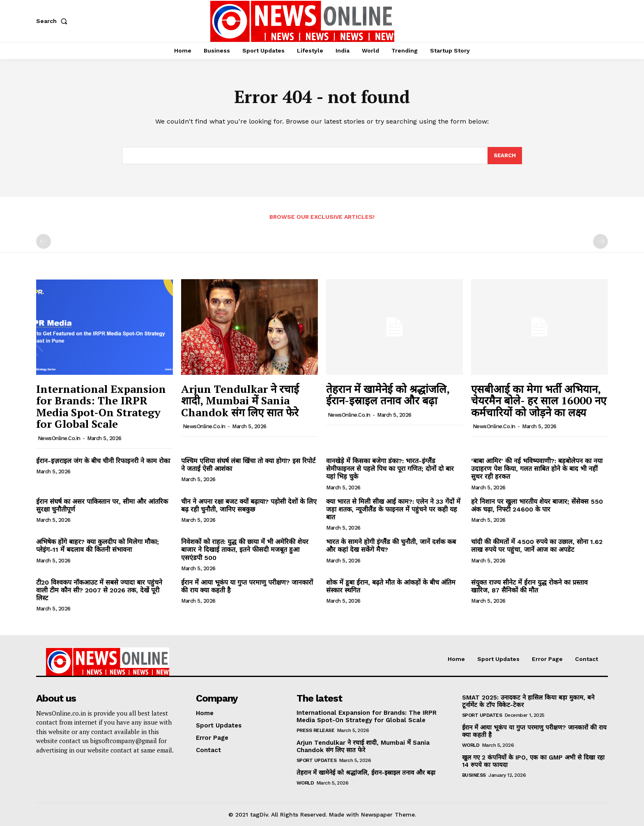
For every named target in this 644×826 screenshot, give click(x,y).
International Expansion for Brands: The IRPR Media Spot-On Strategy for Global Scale (101, 406)
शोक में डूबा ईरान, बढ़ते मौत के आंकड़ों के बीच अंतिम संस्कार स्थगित (391, 586)
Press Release (316, 730)
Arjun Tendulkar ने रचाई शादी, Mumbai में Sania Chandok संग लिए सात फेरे (240, 400)
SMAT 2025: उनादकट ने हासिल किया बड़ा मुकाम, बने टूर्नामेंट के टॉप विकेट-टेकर (528, 701)
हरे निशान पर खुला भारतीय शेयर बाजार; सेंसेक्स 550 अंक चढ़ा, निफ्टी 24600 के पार (537, 505)
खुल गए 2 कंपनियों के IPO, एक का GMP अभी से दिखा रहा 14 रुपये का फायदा (533, 761)
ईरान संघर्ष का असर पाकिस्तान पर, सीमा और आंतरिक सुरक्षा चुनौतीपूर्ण (102, 505)
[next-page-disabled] (600, 241)
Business (474, 775)
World (305, 783)
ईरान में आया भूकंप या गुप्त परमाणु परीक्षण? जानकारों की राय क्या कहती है (247, 586)
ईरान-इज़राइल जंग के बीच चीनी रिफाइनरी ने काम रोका (103, 461)
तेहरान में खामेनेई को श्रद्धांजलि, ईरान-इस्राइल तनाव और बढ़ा (388, 395)
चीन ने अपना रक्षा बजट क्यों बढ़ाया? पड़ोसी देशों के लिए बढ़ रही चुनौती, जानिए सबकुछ (249, 505)
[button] (53, 21)
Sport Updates (317, 760)
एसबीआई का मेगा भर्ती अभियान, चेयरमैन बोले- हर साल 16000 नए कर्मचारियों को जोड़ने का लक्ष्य (539, 400)
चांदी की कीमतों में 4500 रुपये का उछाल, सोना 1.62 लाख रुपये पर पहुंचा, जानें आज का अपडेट (537, 546)
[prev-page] (44, 241)
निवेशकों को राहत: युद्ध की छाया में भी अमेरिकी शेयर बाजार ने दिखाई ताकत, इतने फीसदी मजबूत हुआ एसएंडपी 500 (245, 550)
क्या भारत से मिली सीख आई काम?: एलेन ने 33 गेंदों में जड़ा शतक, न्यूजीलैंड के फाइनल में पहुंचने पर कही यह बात (393, 509)
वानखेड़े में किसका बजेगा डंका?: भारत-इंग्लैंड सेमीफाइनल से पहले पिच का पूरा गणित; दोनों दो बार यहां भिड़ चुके (390, 469)
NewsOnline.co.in (59, 438)
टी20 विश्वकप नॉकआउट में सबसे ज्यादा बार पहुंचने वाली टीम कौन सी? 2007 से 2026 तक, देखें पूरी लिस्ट (99, 590)
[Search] (505, 156)
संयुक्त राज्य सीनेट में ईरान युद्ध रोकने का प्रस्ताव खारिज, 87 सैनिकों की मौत (529, 586)
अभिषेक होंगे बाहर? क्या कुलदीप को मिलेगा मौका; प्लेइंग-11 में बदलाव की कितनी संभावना (98, 546)
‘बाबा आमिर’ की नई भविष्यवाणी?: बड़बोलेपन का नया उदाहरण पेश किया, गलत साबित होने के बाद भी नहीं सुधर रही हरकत (537, 469)
